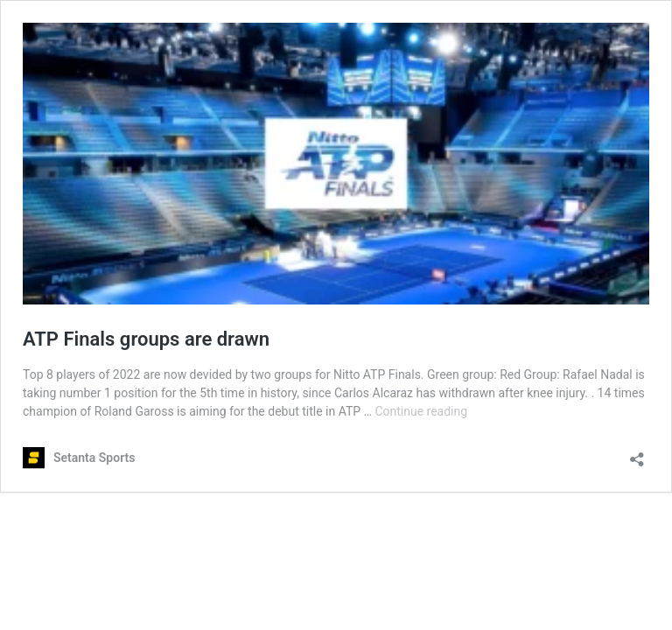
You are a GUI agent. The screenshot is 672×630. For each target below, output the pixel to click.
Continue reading (421, 411)
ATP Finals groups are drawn (146, 339)
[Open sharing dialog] (637, 454)
